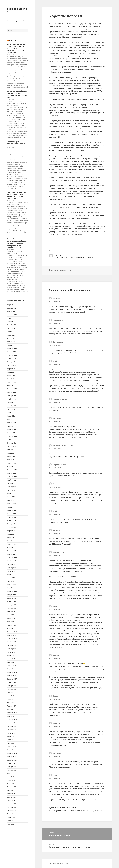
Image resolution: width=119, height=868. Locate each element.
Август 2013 (11, 450)
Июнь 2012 (11, 497)
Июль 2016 (11, 332)
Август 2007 (11, 692)
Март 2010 (11, 588)
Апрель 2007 (11, 706)
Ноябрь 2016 (11, 318)
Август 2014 (11, 409)
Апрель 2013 (11, 463)
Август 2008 (11, 652)
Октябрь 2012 (12, 483)
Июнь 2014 (11, 416)
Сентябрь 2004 (12, 811)
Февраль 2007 (12, 713)
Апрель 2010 (11, 585)
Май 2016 (10, 338)
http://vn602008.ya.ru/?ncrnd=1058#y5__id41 (66, 456)
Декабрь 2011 (12, 517)
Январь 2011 (11, 554)
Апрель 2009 (11, 625)
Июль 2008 (11, 655)
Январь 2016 (11, 352)
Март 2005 (11, 790)
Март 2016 (11, 345)
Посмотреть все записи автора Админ (77, 257)
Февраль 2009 (12, 632)
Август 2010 (11, 571)
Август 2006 (11, 733)
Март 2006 (11, 750)
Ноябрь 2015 (11, 359)
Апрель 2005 (11, 787)
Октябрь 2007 (12, 686)
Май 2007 (10, 703)
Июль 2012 (11, 494)
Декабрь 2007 (12, 679)
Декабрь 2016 (12, 315)
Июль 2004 (11, 817)
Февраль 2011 (12, 551)
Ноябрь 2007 (11, 682)
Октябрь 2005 (12, 767)
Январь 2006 (11, 757)
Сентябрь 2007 (12, 689)
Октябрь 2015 (12, 362)
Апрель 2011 (11, 544)
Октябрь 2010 (12, 564)
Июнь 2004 (11, 821)
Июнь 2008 (11, 659)
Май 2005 (10, 784)
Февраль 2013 (12, 470)
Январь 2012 (11, 514)
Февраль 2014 (12, 429)
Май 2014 (10, 419)
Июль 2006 (11, 736)
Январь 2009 (11, 635)
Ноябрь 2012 (11, 480)
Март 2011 (11, 548)
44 (70, 270)
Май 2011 (10, 541)
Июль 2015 (11, 372)
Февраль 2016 (12, 348)
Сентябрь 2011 (12, 527)
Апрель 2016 (11, 342)
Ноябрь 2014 (11, 399)
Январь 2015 (11, 392)
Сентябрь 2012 (12, 487)
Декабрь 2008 (12, 639)
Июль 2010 (11, 574)
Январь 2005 (11, 797)
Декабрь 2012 (12, 477)
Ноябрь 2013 (11, 440)
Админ (64, 270)
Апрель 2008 (11, 665)
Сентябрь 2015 (12, 365)
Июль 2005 (11, 777)
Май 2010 (10, 581)
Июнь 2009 (11, 618)
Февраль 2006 (12, 753)
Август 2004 (11, 814)
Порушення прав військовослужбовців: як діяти (16, 144)
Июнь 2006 (11, 740)
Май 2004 (10, 824)
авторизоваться (96, 810)
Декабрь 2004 (12, 800)
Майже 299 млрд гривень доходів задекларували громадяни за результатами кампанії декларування (16, 49)
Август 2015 (11, 369)
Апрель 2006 (11, 747)
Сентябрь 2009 (12, 608)
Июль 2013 (11, 453)
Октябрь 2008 (12, 645)
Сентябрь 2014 (12, 406)
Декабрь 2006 (12, 720)
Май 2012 (10, 500)
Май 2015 (10, 379)
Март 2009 (11, 628)
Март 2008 (11, 669)
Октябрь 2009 (12, 605)
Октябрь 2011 (12, 524)
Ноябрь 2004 (11, 804)
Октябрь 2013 (12, 443)
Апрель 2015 (11, 382)
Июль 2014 (11, 413)
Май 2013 (10, 460)
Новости (13, 40)
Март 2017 (11, 305)
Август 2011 (11, 531)
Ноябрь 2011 (11, 521)
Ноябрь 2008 (11, 642)
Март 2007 (11, 709)
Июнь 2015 (11, 375)
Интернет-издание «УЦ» (16, 21)
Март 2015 (11, 386)
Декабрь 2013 (12, 436)
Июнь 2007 (11, 699)
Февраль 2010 (12, 591)
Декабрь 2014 (12, 396)
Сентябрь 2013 (12, 446)
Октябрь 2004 (12, 807)
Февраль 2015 (12, 389)
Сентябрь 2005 (12, 770)
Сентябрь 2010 (12, 568)
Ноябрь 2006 (11, 723)
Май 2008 (10, 662)
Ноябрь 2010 (11, 561)
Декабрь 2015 (12, 355)
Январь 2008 (11, 676)
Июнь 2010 (11, 578)
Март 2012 (11, 507)
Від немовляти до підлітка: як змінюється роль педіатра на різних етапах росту (17, 94)
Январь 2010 (11, 595)
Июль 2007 (11, 696)
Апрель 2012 (11, 504)
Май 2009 (10, 622)
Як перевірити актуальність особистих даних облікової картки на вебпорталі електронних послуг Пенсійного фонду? (17, 243)
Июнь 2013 (11, 456)
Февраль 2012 (12, 510)
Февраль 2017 (12, 308)
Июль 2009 (11, 615)
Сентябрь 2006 (12, 730)
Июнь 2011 (11, 537)
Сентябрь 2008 (12, 649)
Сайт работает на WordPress (59, 863)
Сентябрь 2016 (12, 325)
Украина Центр (17, 9)
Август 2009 (11, 612)
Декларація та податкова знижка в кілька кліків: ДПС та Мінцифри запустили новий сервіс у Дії (17, 195)
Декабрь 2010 (12, 558)
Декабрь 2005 (12, 760)
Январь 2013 (11, 473)
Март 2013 (11, 467)
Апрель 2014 (11, 423)
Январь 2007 (11, 716)
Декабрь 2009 (12, 598)
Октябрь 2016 (12, 322)
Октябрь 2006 (12, 726)
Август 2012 (11, 490)
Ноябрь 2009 (11, 601)
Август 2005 (11, 773)
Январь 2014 (11, 433)
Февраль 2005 (12, 794)
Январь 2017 (11, 311)
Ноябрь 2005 (11, 763)
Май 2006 (10, 743)
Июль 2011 (11, 534)
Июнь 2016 (11, 335)
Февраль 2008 (12, 672)
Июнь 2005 (11, 780)
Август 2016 (11, 328)
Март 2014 (11, 426)
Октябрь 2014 (12, 402)
